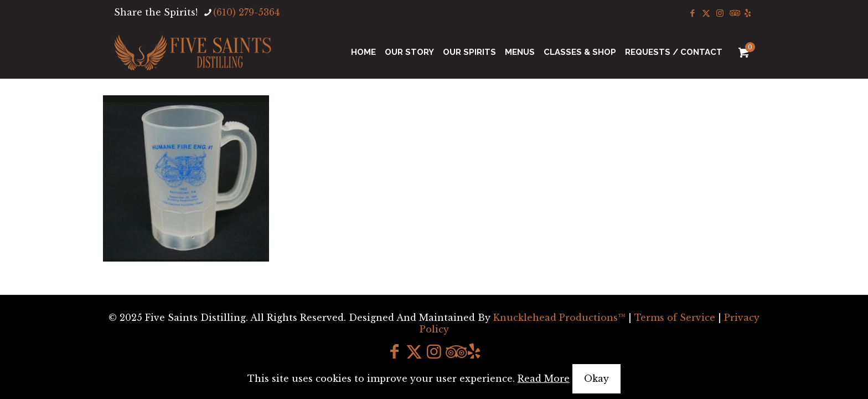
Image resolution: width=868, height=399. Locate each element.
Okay (596, 378)
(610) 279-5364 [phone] (246, 12)
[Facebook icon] (692, 13)
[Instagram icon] (720, 13)
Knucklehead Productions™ (559, 318)
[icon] (748, 13)
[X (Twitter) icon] (706, 13)
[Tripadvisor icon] (734, 13)
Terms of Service (675, 318)
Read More (544, 378)
